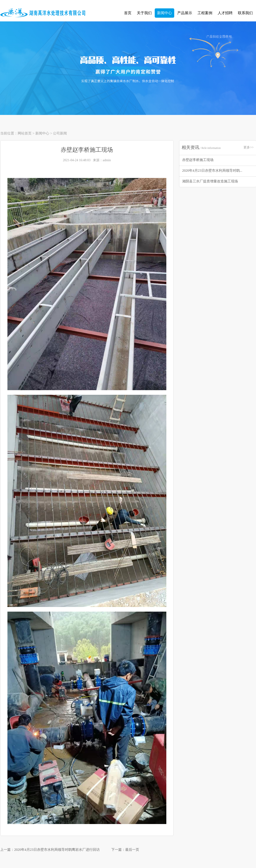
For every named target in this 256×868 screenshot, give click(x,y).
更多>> (249, 147)
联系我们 (245, 13)
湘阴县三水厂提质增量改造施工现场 (210, 181)
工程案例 (205, 13)
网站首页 (25, 133)
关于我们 (144, 13)
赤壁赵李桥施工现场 (198, 160)
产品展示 (185, 13)
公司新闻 (60, 133)
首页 (128, 13)
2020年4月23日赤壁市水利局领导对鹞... (212, 171)
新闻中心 (164, 13)
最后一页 (132, 850)
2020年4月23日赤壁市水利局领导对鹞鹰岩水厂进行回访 (57, 850)
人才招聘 (225, 13)
